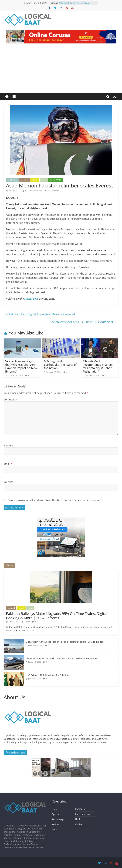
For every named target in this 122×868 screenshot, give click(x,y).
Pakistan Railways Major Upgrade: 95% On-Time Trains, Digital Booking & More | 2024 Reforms (57, 616)
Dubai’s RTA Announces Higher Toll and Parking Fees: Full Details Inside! (64, 642)
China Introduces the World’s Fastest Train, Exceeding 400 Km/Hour (62, 658)
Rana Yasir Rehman (34, 191)
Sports (55, 814)
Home (55, 809)
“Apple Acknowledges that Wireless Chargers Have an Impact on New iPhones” (21, 366)
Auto (54, 829)
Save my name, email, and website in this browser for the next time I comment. (55, 500)
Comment (11, 400)
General (25, 180)
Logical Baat (31, 299)
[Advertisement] (61, 69)
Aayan (27, 622)
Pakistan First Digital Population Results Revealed (40, 314)
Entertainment (83, 814)
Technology (58, 819)
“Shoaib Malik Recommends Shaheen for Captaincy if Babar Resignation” (98, 366)
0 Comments (52, 191)
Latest (35, 180)
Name (8, 445)
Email (8, 464)
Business (80, 809)
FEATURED (12, 180)
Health (79, 819)
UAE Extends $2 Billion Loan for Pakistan (47, 675)
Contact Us (81, 824)
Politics (56, 824)
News (44, 180)
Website (8, 482)
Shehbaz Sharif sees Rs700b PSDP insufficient (85, 322)
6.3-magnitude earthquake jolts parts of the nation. (60, 365)
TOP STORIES (56, 180)
